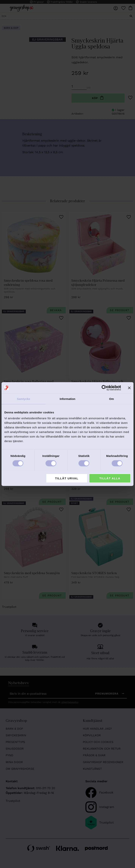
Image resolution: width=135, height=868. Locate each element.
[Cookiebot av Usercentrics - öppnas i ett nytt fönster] (104, 388)
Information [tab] (68, 399)
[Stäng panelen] (129, 388)
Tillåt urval (67, 478)
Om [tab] (111, 399)
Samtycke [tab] (24, 399)
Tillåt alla (110, 478)
